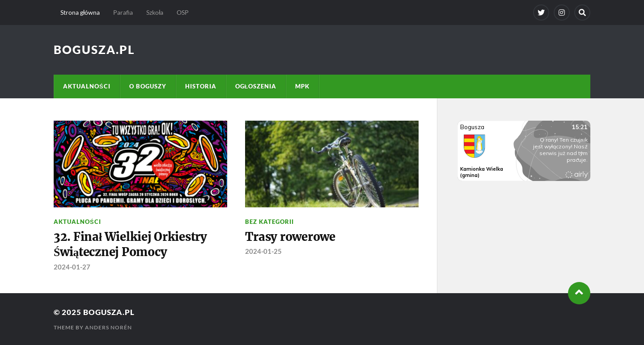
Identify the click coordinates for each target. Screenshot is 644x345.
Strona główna (80, 12)
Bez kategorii (269, 222)
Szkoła (155, 12)
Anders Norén (108, 327)
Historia (201, 86)
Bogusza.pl (94, 50)
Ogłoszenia (256, 86)
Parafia (123, 12)
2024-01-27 (72, 267)
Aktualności (87, 86)
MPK (302, 86)
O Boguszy (148, 86)
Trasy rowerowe (290, 237)
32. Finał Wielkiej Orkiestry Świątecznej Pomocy (130, 244)
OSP (183, 12)
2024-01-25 (263, 251)
